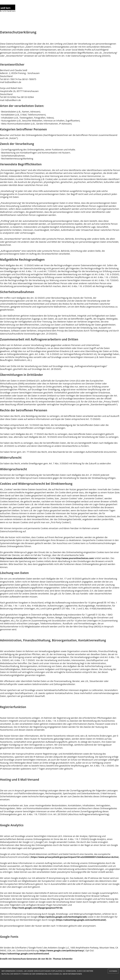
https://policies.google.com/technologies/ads (63, 917)
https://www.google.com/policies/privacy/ (62, 950)
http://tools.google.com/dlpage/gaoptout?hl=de (37, 908)
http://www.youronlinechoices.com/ (75, 558)
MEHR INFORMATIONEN (72, 974)
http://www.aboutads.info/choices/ (19, 558)
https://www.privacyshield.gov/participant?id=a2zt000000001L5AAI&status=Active (75, 857)
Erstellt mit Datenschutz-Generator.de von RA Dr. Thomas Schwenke (36, 959)
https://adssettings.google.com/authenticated (24, 954)
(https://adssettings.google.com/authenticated (81, 920)
